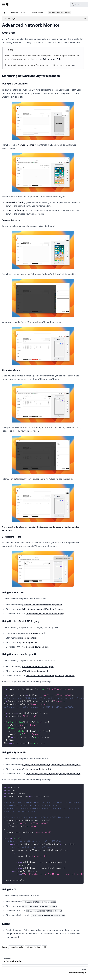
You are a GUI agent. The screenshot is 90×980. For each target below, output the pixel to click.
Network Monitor (26, 145)
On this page (10, 18)
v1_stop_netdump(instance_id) (36, 769)
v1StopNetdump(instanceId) (35, 671)
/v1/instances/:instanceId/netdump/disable (42, 609)
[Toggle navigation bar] (3, 4)
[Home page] (4, 13)
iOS (45, 947)
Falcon (46, 59)
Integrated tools (16, 947)
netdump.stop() (29, 642)
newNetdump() (38, 633)
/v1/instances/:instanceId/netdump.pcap (45, 614)
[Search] (79, 4)
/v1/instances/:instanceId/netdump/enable (42, 605)
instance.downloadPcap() (38, 647)
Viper (53, 59)
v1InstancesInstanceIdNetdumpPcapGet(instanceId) (51, 676)
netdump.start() (30, 638)
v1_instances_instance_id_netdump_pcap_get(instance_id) (54, 774)
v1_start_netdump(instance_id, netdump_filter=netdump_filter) (52, 765)
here (73, 65)
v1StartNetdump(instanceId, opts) (38, 667)
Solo (59, 59)
